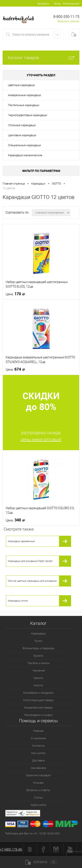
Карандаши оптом (18, 601)
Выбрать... (44, 4)
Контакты (38, 746)
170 (17, 294)
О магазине (38, 738)
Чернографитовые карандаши (28, 115)
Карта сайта (38, 805)
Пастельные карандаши (24, 105)
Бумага (38, 656)
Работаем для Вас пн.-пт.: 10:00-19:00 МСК (33, 833)
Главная (38, 731)
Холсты (38, 685)
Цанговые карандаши (22, 135)
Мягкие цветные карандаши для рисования (32, 581)
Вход (57, 4)
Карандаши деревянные (21, 541)
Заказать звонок (68, 21)
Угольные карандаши (22, 125)
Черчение (38, 670)
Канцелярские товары (38, 708)
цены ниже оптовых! (41, 439)
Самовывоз (38, 768)
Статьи (38, 798)
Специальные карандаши (24, 145)
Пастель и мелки (38, 663)
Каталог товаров (41, 58)
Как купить (38, 753)
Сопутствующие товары (38, 700)
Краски (38, 678)
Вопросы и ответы (38, 790)
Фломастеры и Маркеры (38, 648)
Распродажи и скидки (38, 715)
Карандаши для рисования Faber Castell (30, 561)
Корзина (41, 862)
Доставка (38, 760)
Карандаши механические (25, 155)
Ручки (38, 641)
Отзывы (38, 783)
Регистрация (71, 4)
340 (17, 520)
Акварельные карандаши (24, 95)
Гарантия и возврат (38, 775)
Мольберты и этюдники (38, 693)
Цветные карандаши (21, 85)
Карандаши (38, 633)
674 (17, 369)
